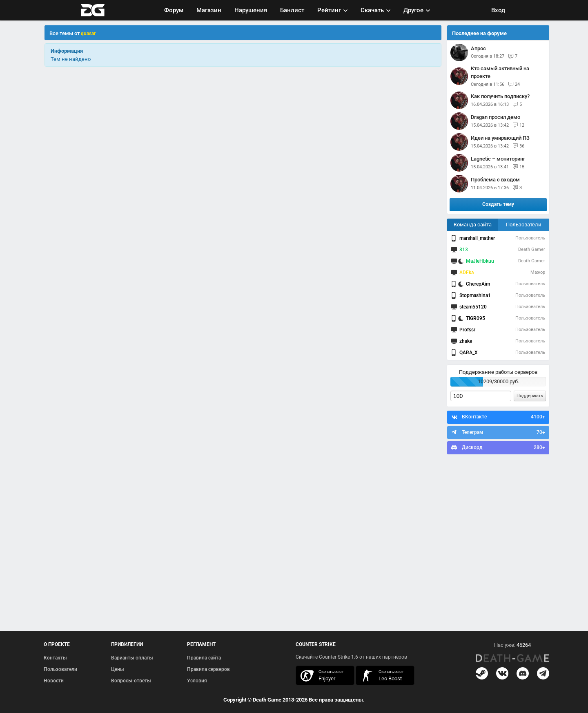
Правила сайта (204, 658)
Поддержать (530, 396)
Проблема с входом (495, 180)
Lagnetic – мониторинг (498, 159)
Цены (118, 669)
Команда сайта (473, 225)
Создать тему (498, 204)
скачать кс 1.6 (381, 676)
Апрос (478, 48)
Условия (197, 681)
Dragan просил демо (496, 117)
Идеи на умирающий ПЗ (500, 138)
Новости (54, 681)
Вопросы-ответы (131, 681)
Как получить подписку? (500, 96)
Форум (174, 10)
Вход (498, 10)
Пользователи (524, 225)
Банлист (292, 10)
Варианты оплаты (132, 658)
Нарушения (251, 10)
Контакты (55, 658)
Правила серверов (208, 669)
